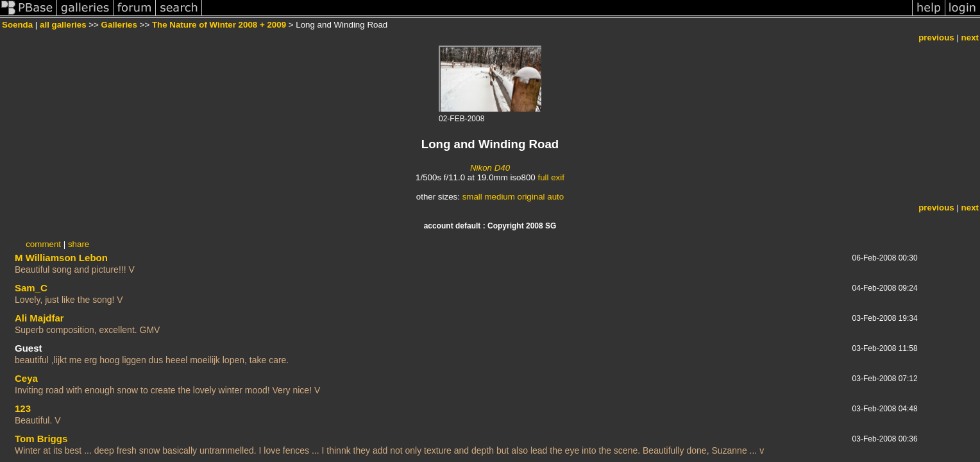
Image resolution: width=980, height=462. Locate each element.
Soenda (17, 25)
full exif (551, 177)
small (472, 197)
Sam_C (31, 288)
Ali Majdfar (39, 318)
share (79, 244)
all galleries (63, 25)
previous (936, 38)
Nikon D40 (490, 168)
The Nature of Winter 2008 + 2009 (219, 25)
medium (499, 197)
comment (43, 244)
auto (555, 197)
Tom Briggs (41, 439)
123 (23, 408)
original (531, 197)
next (970, 38)
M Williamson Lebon (61, 258)
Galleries (119, 25)
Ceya (26, 378)
